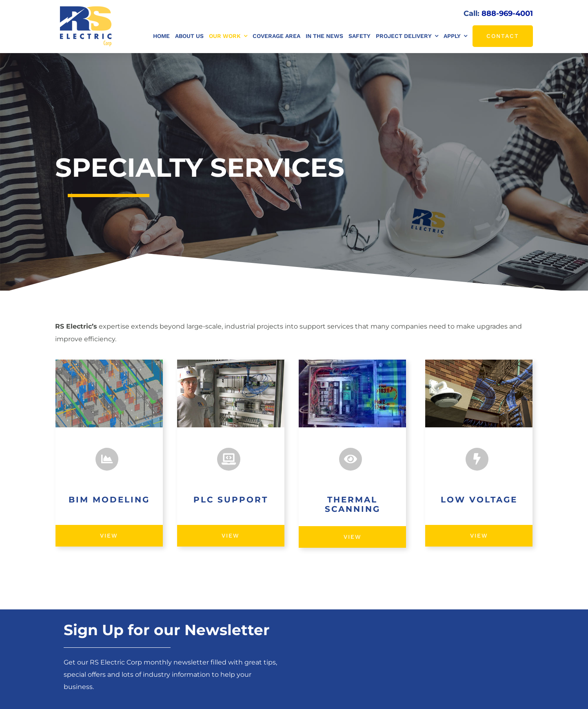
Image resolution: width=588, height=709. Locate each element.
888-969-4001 (507, 13)
